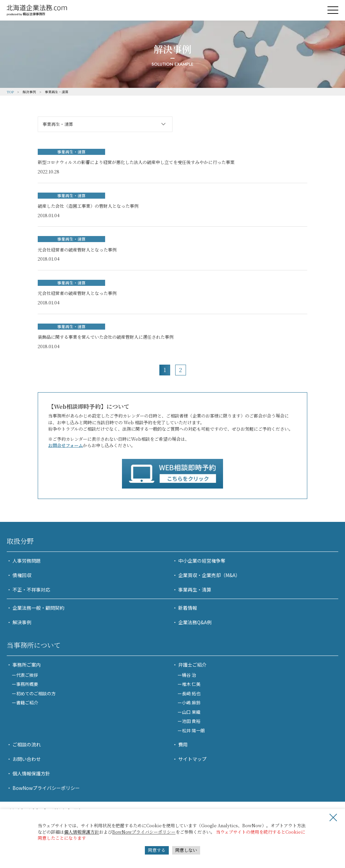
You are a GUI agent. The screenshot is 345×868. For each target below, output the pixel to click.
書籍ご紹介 (27, 703)
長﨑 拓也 (191, 693)
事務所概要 (27, 684)
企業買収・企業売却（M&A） (209, 575)
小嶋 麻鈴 (191, 703)
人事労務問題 (27, 561)
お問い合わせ (27, 759)
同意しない (186, 850)
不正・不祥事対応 (31, 590)
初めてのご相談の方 (36, 693)
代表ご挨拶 (27, 675)
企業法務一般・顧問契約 (38, 608)
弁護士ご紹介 (192, 665)
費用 (183, 744)
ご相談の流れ (27, 744)
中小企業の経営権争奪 (202, 561)
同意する (157, 850)
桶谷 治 (189, 675)
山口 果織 (191, 712)
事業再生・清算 (195, 590)
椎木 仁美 (191, 684)
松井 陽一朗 (193, 730)
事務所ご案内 (27, 665)
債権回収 (22, 575)
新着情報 (188, 608)
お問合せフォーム (66, 445)
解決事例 (22, 622)
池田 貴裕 (191, 721)
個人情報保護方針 (82, 832)
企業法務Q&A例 (195, 622)
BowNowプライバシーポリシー (144, 832)
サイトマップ (192, 759)
